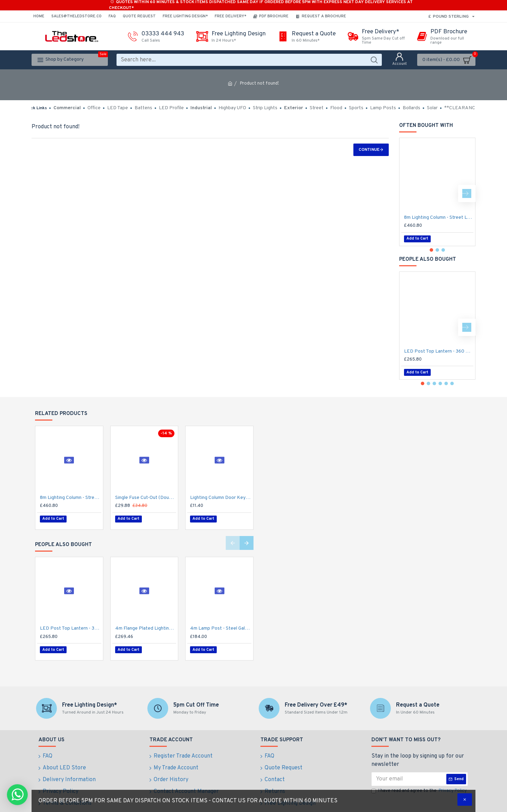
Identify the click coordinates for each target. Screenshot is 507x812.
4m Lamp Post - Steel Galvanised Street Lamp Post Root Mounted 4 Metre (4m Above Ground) (221, 625)
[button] (467, 193)
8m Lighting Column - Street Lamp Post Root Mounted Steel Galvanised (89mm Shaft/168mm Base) (439, 218)
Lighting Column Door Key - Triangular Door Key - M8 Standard (221, 498)
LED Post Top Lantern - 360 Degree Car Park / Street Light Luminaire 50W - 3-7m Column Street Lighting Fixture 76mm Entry (439, 351)
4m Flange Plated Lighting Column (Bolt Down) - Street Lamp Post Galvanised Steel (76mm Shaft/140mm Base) (146, 625)
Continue (369, 150)
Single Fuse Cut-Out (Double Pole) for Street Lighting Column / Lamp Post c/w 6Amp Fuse (146, 498)
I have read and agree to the (420, 784)
